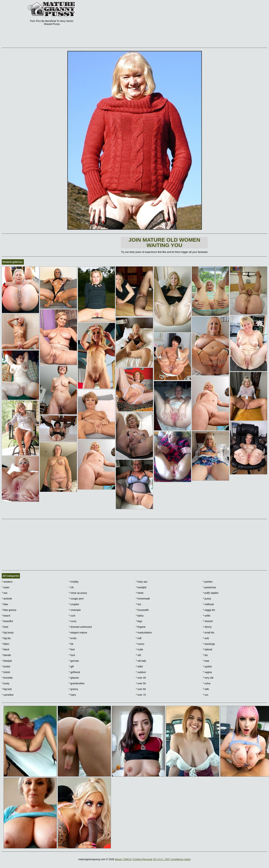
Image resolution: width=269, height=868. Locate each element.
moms (140, 644)
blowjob (7, 661)
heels (140, 593)
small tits (209, 633)
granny (74, 689)
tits (205, 655)
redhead (208, 604)
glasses (74, 678)
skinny (207, 627)
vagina (207, 672)
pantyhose (210, 587)
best (5, 627)
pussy (207, 599)
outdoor (141, 672)
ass (5, 593)
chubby (74, 582)
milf (139, 638)
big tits (6, 638)
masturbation (144, 633)
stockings (209, 644)
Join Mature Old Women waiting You (164, 242)
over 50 (141, 683)
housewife (142, 610)
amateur (7, 582)
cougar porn (76, 599)
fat (71, 644)
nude (139, 649)
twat (206, 661)
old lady (141, 661)
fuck (72, 655)
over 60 (141, 689)
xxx (206, 695)
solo (206, 638)
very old (208, 678)
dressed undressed (80, 627)
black (6, 649)
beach (6, 616)
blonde (6, 655)
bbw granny (9, 610)
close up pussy (78, 593)
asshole (7, 599)
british (6, 672)
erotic (73, 638)
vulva (207, 683)
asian (6, 587)
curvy (73, 621)
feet (72, 649)
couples (74, 604)
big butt (7, 689)
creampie (75, 610)
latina (140, 616)
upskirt (207, 667)
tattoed (208, 649)
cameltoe (8, 695)
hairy (72, 695)
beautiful (7, 621)
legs (139, 621)
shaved (208, 621)
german (74, 661)
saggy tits (209, 610)
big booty (8, 633)
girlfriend (75, 672)
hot (138, 604)
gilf (71, 667)
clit (71, 587)
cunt (72, 616)
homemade (143, 599)
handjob (141, 587)
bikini (5, 644)
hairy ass (142, 582)
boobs (6, 667)
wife (206, 689)
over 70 (141, 695)
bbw (5, 604)
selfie (207, 616)
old (138, 655)
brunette (7, 678)
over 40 (141, 678)
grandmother (77, 683)
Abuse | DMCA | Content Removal (133, 859)
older (139, 667)
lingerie (141, 627)
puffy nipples (211, 593)
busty (6, 683)
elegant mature (78, 633)
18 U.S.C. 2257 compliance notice (172, 859)
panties (208, 582)
